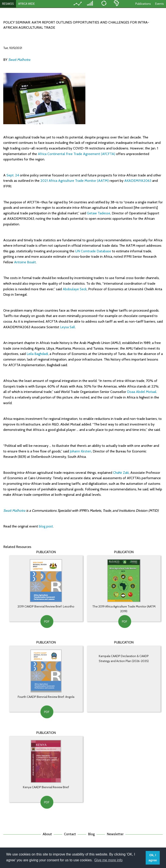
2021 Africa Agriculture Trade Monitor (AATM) (75, 181)
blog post (46, 526)
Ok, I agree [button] (153, 858)
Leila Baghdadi (37, 354)
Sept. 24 (13, 175)
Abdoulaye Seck (75, 289)
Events (160, 4)
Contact (70, 834)
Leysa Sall (68, 327)
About (47, 834)
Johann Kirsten (81, 451)
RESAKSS (8, 4)
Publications (143, 4)
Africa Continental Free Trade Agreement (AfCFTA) (77, 154)
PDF (47, 622)
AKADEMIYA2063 (138, 181)
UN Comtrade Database (93, 251)
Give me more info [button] (108, 860)
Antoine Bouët (25, 262)
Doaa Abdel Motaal (142, 392)
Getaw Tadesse (99, 213)
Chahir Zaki (121, 473)
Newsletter (115, 834)
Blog (91, 834)
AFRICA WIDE (26, 4)
